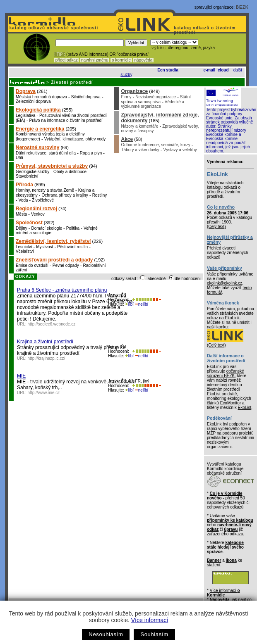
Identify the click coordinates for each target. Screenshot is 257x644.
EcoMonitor (231, 403)
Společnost (29, 223)
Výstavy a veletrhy (180, 150)
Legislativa (25, 115)
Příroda (24, 185)
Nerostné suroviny (37, 147)
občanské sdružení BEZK (226, 373)
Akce (127, 139)
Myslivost (44, 247)
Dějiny (22, 228)
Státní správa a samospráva (156, 99)
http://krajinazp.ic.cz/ (47, 358)
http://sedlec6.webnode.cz (52, 324)
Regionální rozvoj (36, 209)
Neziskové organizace (156, 97)
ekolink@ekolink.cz (225, 283)
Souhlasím (154, 634)
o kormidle (121, 60)
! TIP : (60, 54)
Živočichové (43, 200)
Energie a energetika (40, 129)
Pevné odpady (66, 265)
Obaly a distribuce (70, 172)
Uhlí (19, 158)
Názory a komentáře (139, 126)
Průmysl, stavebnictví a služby (52, 166)
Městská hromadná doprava (41, 97)
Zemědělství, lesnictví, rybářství (53, 241)
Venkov (38, 214)
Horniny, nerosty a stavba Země (45, 190)
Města (21, 214)
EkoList (244, 408)
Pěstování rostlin (72, 247)
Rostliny (100, 195)
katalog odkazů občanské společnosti (53, 28)
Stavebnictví (27, 176)
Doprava (26, 91)
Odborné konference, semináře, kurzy (155, 145)
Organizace (134, 91)
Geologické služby (32, 172)
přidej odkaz (66, 60)
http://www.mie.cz (44, 393)
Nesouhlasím (106, 634)
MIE (21, 376)
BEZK (242, 7)
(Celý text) (216, 227)
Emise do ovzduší (32, 265)
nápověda (144, 60)
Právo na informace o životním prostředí (66, 120)
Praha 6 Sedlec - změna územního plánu (62, 290)
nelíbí (142, 304)
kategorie (234, 543)
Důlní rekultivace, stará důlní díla (46, 153)
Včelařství (25, 251)
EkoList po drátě (222, 394)
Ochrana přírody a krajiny (65, 195)
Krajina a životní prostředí (45, 342)
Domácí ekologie (47, 228)
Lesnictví (24, 247)
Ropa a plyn (91, 153)
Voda (23, 200)
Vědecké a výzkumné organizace (153, 104)
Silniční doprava (86, 97)
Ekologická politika (38, 110)
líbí (130, 304)
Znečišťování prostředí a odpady (54, 260)
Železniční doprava (33, 101)
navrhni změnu (95, 60)
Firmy (126, 97)
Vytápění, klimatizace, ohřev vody (75, 139)
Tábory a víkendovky (140, 150)
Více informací (150, 620)
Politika (73, 228)
